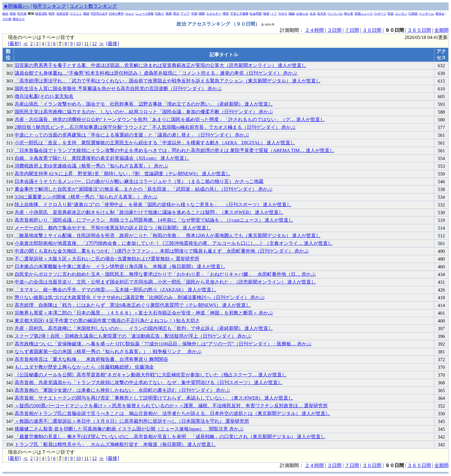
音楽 (391, 14)
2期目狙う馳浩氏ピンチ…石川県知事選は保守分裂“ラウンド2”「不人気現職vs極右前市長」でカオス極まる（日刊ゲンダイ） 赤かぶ (155, 127)
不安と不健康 (239, 14)
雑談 (86, 14)
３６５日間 (419, 30)
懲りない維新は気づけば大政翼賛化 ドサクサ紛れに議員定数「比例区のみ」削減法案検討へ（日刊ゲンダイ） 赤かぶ (140, 297)
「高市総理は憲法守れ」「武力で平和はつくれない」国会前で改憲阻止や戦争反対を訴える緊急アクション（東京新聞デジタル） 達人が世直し (168, 81)
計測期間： (292, 465)
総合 (5, 14)
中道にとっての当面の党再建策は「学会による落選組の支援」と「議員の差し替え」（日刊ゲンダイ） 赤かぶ (132, 135)
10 (78, 44)
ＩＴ (274, 14)
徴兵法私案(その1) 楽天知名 (44, 96)
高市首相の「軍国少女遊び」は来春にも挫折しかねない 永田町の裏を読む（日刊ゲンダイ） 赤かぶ (122, 390)
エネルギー (214, 14)
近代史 (322, 14)
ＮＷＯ (283, 14)
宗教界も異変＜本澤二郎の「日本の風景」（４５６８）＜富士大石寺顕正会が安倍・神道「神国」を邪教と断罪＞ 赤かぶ (144, 313)
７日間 (352, 30)
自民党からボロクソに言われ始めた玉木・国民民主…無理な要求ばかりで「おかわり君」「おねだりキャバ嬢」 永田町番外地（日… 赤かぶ (165, 274)
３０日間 (372, 30)
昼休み (440, 14)
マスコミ (76, 14)
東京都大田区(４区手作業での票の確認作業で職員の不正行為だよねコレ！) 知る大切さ (107, 321)
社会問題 (256, 14)
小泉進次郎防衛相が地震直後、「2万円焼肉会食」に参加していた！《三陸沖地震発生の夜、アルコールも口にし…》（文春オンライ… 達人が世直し (174, 243)
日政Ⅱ (160, 14)
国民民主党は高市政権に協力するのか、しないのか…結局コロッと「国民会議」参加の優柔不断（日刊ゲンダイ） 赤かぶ (144, 112)
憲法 (176, 14)
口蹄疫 (413, 14)
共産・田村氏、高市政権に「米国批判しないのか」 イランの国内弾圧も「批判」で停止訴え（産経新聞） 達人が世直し (144, 328)
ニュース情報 (145, 14)
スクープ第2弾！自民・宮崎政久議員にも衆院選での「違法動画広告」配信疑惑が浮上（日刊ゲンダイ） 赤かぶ (133, 336)
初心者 (349, 14)
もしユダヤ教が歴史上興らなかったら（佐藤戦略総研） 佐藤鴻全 (84, 367)
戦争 (52, 14)
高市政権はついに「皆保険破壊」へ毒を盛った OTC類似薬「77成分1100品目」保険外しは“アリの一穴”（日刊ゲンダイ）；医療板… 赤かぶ (163, 344)
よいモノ (401, 14)
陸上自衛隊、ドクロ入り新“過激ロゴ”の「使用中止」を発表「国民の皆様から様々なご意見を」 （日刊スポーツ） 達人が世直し (153, 205)
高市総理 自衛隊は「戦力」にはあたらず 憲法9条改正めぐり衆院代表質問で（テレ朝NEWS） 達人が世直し (133, 305)
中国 (194, 14)
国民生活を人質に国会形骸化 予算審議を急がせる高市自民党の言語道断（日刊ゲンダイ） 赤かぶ (118, 89)
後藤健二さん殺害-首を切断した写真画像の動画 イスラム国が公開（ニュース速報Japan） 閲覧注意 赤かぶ (129, 429)
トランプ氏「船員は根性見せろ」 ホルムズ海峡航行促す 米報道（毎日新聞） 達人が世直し (115, 444)
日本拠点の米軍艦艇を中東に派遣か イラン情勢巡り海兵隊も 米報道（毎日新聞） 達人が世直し (120, 266)
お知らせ (302, 14)
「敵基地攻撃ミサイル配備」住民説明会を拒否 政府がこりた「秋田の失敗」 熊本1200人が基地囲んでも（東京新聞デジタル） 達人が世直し (168, 235)
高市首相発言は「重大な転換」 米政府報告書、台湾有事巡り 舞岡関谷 (91, 359)
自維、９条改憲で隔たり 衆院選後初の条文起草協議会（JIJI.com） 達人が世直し (102, 158)
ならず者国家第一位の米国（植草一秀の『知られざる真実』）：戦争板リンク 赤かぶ (108, 351)
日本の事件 (116, 14)
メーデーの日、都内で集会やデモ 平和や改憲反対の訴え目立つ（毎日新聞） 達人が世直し (113, 228)
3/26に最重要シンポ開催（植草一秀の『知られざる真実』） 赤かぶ (86, 197)
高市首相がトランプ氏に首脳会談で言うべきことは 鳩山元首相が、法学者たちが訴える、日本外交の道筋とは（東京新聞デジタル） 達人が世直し (172, 413)
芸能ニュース (364, 14)
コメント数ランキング (93, 6)
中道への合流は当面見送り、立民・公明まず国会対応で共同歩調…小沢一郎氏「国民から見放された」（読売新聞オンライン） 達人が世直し (165, 282)
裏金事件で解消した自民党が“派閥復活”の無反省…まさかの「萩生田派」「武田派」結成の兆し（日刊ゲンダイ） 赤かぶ (143, 189)
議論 (292, 14)
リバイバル (335, 14)
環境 (226, 14)
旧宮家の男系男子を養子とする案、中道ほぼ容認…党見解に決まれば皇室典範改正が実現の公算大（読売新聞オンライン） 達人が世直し (160, 65)
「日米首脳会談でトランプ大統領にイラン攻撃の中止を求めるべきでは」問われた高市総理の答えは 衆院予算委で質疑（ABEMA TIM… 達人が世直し (174, 150)
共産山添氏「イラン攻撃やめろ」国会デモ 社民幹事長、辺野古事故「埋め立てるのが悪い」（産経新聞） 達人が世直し (144, 104)
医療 (169, 14)
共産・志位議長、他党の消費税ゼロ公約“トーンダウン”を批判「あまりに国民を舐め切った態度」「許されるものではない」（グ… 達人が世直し (170, 119)
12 (94, 44)
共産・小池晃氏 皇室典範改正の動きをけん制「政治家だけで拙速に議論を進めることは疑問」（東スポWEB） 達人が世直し (149, 212)
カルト (130, 14)
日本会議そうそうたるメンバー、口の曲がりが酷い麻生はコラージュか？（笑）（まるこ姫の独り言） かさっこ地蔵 (139, 181)
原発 (13, 14)
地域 (266, 14)
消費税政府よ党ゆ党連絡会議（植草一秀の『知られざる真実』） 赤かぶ (91, 166)
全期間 (441, 30)
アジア (185, 14)
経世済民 (41, 14)
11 (86, 44)
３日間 (334, 30)
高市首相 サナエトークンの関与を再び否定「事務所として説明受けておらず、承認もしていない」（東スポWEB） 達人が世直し (154, 398)
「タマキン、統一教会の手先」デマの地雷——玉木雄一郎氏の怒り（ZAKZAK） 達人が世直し (116, 290)
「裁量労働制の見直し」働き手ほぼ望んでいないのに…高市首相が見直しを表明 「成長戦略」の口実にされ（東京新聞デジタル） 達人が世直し (170, 437)
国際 (202, 14)
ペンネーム (427, 14)
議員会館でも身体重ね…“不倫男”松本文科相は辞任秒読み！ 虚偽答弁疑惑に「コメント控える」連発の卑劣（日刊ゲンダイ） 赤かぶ (156, 73)
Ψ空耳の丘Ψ (99, 14)
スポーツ (380, 14)
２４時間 (314, 30)
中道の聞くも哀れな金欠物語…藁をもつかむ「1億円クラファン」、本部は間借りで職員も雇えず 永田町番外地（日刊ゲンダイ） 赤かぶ (162, 251)
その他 (7, 19)
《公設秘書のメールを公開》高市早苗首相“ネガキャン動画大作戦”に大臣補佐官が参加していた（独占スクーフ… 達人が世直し (151, 375)
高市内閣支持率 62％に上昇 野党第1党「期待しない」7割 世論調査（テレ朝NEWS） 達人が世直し (122, 174)
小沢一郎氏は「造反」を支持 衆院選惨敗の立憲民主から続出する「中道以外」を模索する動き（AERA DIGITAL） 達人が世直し (155, 143)
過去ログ (19, 19)
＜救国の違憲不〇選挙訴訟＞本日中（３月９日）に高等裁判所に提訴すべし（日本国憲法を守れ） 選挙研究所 (132, 421)
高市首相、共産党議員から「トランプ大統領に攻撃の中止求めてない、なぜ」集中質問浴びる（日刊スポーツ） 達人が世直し (149, 382)
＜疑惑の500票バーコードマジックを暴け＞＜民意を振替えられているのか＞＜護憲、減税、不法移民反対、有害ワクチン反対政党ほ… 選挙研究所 (171, 406)
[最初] (14, 44)
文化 (313, 14)
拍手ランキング (49, 6)
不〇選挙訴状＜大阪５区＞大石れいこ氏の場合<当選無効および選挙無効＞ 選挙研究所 (107, 259)
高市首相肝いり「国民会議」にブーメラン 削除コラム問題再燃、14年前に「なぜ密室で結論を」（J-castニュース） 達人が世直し (154, 220)
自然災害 (63, 14)
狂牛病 (22, 14)
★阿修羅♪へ (16, 6)
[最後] (113, 44)
